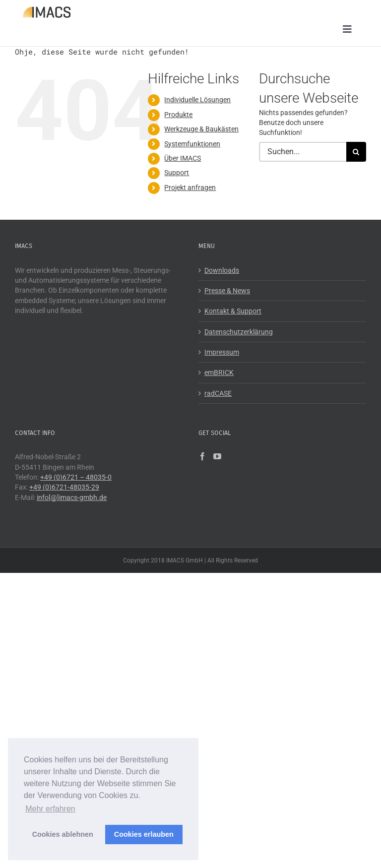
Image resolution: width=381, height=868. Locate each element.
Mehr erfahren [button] (50, 809)
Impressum (222, 352)
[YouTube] (217, 457)
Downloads (222, 270)
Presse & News (227, 291)
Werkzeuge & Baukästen (201, 129)
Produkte (178, 115)
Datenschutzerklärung (239, 332)
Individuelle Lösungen (197, 100)
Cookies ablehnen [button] (63, 834)
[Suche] (356, 152)
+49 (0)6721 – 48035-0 (76, 477)
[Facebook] (202, 457)
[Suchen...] (303, 152)
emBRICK (219, 373)
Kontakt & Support (233, 311)
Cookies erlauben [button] (144, 834)
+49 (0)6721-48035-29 (64, 488)
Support (177, 173)
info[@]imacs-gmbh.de (72, 497)
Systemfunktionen (192, 144)
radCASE (218, 393)
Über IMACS (183, 158)
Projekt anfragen (190, 187)
